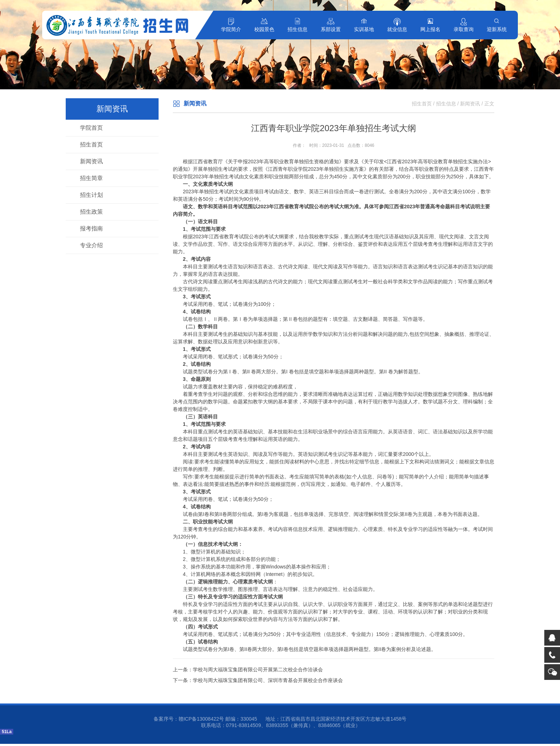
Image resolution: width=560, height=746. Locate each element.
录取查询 (464, 29)
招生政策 (91, 212)
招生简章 (91, 178)
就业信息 (397, 29)
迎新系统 (497, 29)
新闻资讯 (91, 161)
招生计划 (91, 195)
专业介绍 (91, 245)
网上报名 (430, 29)
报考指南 (91, 228)
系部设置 (331, 29)
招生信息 (297, 29)
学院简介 (231, 29)
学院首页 (91, 128)
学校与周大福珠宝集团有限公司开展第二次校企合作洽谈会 (258, 670)
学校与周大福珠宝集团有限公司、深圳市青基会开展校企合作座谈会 (268, 680)
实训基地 (364, 29)
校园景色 (264, 29)
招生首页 (91, 145)
